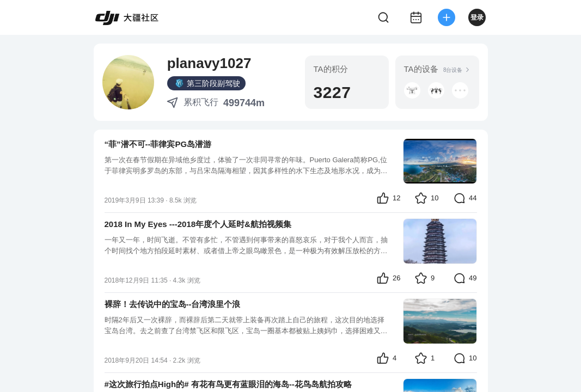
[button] (412, 90)
